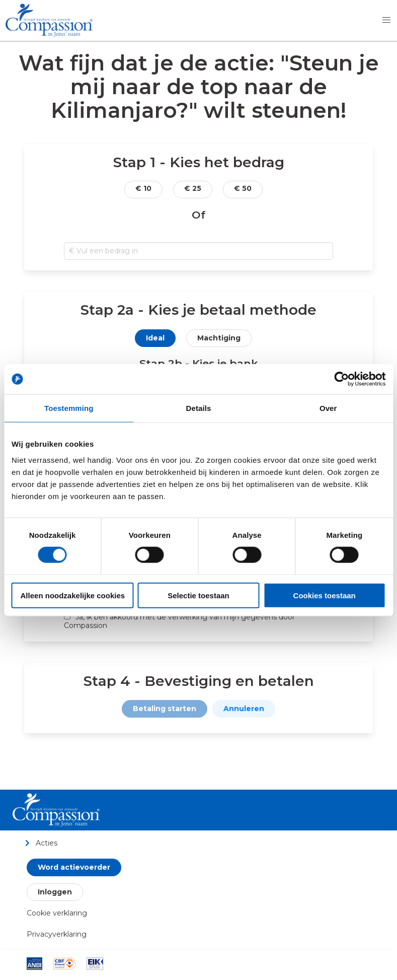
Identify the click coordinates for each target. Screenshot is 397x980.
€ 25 (193, 188)
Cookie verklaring (57, 913)
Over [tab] (328, 408)
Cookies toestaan (325, 595)
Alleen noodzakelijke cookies (73, 595)
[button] (386, 20)
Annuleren (244, 709)
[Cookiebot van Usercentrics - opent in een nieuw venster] (341, 379)
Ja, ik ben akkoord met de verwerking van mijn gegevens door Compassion (180, 621)
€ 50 (243, 188)
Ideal (155, 338)
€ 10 (143, 188)
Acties (41, 843)
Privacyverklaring (57, 934)
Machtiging (219, 338)
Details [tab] (199, 408)
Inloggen (55, 892)
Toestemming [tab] (69, 408)
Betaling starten (165, 709)
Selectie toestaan (198, 595)
